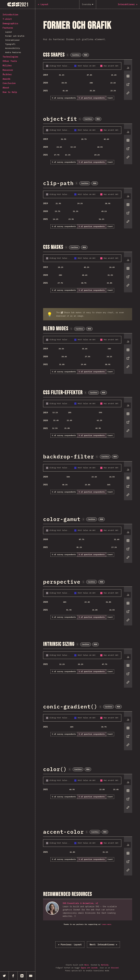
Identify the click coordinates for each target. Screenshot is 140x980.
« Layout (70, 945)
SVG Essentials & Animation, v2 (80, 903)
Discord (115, 968)
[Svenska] (88, 4)
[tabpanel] (88, 80)
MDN (86, 55)
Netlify (105, 965)
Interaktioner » (103, 945)
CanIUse (76, 55)
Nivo (87, 965)
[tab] (127, 68)
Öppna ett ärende (89, 968)
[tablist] (127, 82)
